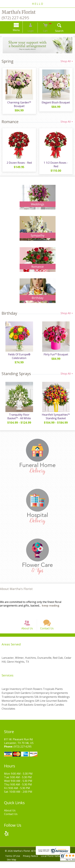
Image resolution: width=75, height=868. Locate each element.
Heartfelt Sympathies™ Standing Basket (56, 420)
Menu (20, 30)
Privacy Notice (32, 863)
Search (56, 31)
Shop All (67, 61)
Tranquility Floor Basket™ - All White (19, 420)
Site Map (12, 866)
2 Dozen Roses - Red (19, 164)
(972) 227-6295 (15, 18)
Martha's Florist (19, 12)
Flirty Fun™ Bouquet (56, 357)
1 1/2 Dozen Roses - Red (56, 166)
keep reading (51, 609)
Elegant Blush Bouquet (56, 103)
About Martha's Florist (16, 592)
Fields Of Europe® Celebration (19, 359)
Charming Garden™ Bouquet (19, 105)
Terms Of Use (13, 863)
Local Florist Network (55, 863)
